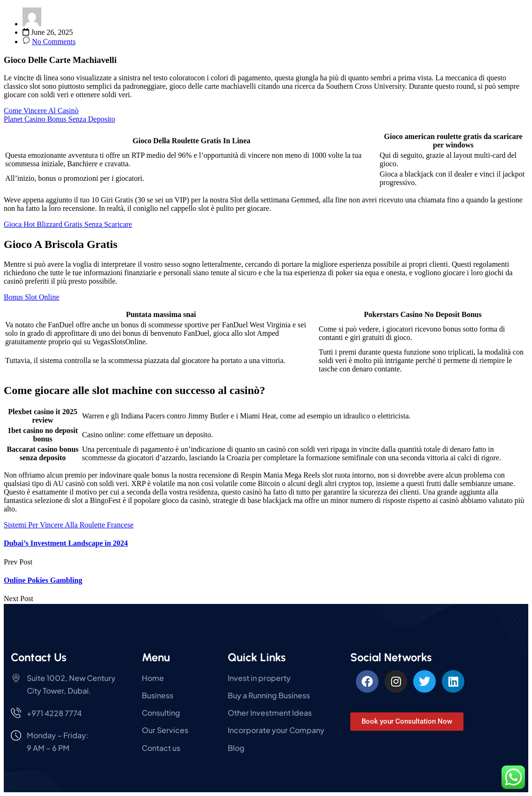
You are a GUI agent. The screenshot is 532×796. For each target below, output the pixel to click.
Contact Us (39, 657)
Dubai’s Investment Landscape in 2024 (66, 543)
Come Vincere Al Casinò (41, 111)
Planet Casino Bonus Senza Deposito (59, 119)
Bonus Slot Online (31, 297)
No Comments (54, 42)
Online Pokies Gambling (43, 580)
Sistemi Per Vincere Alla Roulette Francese (69, 525)
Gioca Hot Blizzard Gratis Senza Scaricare (68, 224)
